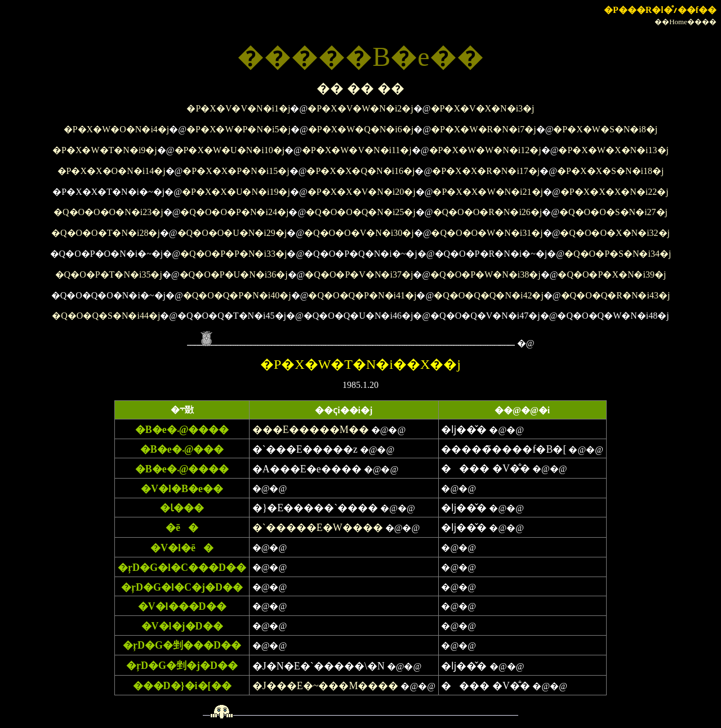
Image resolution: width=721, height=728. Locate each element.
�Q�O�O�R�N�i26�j (488, 212)
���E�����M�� (311, 430)
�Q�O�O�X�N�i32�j (615, 233)
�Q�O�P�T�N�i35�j (109, 274)
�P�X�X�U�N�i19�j (236, 192)
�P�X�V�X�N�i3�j (483, 108)
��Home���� (686, 22)
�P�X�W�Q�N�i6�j (361, 129)
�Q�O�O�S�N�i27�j (613, 212)
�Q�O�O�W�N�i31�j (487, 233)
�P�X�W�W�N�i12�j (485, 150)
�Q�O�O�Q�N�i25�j (361, 212)
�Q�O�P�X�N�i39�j (612, 274)
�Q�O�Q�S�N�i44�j (106, 316)
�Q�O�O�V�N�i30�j (359, 233)
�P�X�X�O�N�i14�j (112, 171)
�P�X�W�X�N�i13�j (613, 150)
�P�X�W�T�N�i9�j (105, 150)
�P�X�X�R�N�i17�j (486, 171)
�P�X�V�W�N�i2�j (360, 108)
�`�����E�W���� (318, 528)
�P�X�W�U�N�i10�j (230, 150)
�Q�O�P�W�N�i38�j (486, 274)
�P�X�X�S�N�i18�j (610, 171)
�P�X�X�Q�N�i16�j (360, 171)
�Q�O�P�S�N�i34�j (618, 254)
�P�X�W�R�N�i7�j (484, 129)
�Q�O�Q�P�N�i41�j (362, 295)
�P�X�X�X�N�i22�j (615, 192)
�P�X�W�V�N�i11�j (357, 150)
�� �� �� (360, 88)
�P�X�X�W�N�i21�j (488, 192)
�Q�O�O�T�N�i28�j (106, 233)
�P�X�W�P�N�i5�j (239, 129)
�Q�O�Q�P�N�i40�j (237, 295)
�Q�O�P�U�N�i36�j (234, 274)
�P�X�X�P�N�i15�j (236, 171)
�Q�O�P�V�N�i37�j (359, 274)
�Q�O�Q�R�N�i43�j (616, 295)
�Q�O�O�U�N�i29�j (232, 233)
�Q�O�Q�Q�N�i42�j (489, 295)
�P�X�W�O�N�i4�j (117, 129)
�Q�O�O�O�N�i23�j (108, 212)
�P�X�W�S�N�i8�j (605, 129)
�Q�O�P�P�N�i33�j (233, 254)
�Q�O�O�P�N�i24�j (234, 212)
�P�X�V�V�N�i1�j (238, 108)
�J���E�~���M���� (326, 686)
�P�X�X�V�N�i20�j (362, 192)
